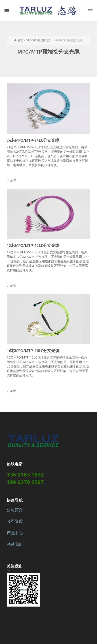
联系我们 (15, 544)
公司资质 (15, 521)
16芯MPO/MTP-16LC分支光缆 (33, 351)
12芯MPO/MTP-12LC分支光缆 (33, 245)
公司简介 (15, 510)
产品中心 (15, 533)
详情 (13, 180)
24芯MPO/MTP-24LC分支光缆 (33, 140)
